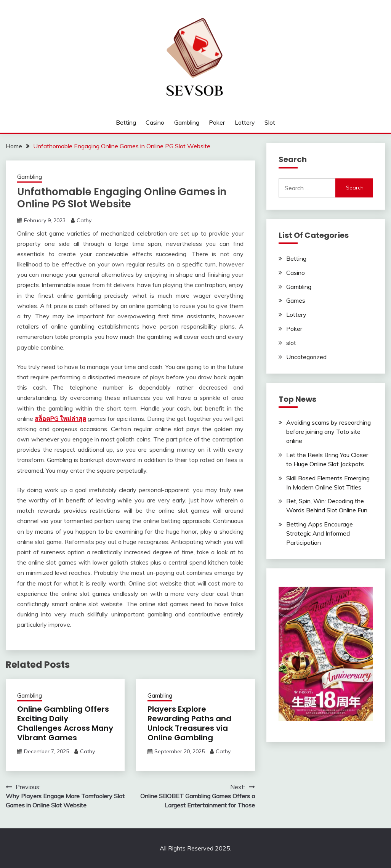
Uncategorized (306, 357)
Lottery (245, 122)
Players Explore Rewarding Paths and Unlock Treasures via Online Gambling (189, 723)
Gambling (187, 122)
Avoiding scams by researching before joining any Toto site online (329, 432)
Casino (155, 122)
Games (296, 300)
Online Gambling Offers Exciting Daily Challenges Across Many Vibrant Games (65, 723)
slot (270, 122)
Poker (217, 122)
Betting (126, 122)
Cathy (84, 220)
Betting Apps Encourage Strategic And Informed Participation (320, 533)
